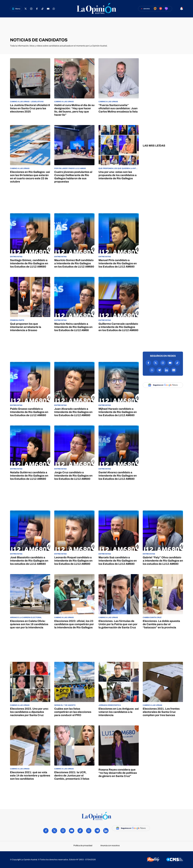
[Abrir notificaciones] (182, 9)
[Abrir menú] (16, 9)
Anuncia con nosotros (110, 846)
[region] (96, 27)
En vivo (147, 9)
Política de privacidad (83, 846)
